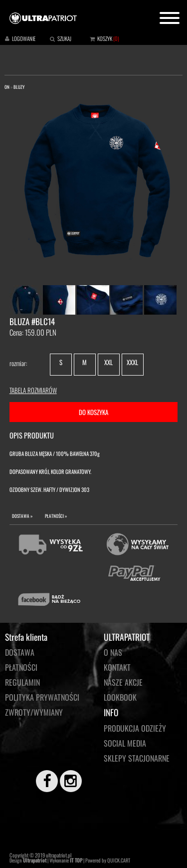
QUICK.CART (119, 860)
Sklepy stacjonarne (137, 758)
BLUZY (19, 87)
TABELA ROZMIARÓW (33, 390)
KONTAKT (117, 667)
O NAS (113, 652)
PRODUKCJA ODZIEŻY (135, 728)
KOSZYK (105, 38)
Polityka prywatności (42, 697)
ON (7, 87)
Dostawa (20, 652)
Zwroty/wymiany (34, 712)
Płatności (21, 667)
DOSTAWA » (22, 516)
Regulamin (22, 682)
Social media (125, 743)
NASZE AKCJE (123, 682)
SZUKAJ (64, 38)
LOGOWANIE (24, 38)
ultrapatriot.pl (59, 855)
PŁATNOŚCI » (56, 516)
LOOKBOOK (120, 697)
